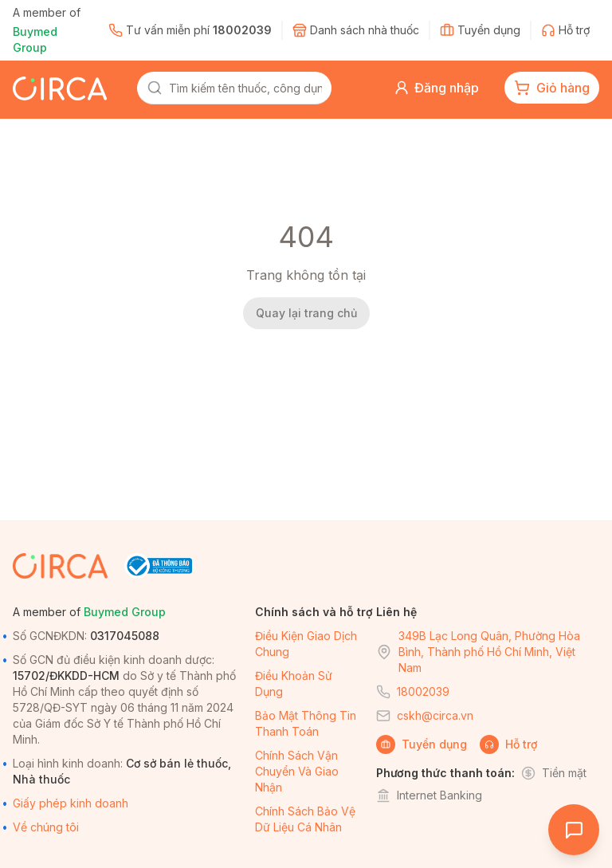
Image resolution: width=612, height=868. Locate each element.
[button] (436, 88)
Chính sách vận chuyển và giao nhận (297, 771)
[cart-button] (552, 88)
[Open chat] (574, 830)
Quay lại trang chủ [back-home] (306, 313)
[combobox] (245, 88)
